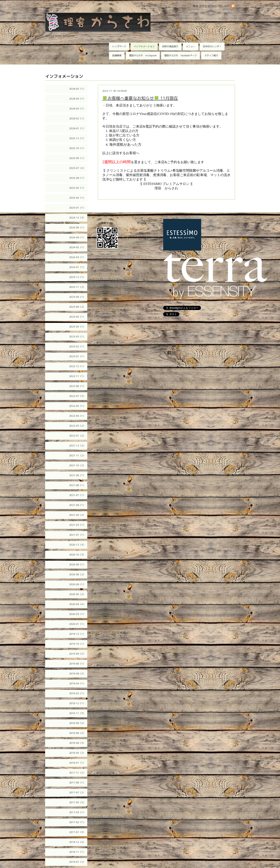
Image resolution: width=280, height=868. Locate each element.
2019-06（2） (77, 674)
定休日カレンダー (212, 46)
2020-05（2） (77, 594)
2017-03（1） (77, 812)
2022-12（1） (77, 366)
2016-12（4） (77, 842)
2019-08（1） (77, 664)
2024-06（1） (77, 237)
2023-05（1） (77, 317)
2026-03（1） (77, 109)
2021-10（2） (77, 465)
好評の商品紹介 (170, 46)
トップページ (119, 46)
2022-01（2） (77, 436)
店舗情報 (117, 55)
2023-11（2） (77, 287)
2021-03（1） (77, 525)
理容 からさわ (179, 346)
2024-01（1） (77, 267)
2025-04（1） (77, 198)
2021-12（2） (77, 446)
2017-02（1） (77, 822)
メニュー (191, 46)
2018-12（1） (77, 703)
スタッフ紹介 (211, 55)
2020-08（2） (77, 574)
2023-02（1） (77, 346)
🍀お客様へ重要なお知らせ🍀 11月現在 (140, 98)
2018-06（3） (77, 743)
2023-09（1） (77, 297)
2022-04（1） (77, 416)
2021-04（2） (77, 515)
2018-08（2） (77, 733)
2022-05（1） (77, 406)
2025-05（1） (77, 188)
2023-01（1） (77, 356)
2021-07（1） (77, 495)
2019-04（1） (77, 683)
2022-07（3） (77, 396)
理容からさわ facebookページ (180, 55)
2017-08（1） (77, 783)
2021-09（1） (77, 475)
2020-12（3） (77, 545)
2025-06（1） (77, 178)
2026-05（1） (77, 89)
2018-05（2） (77, 753)
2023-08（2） (77, 307)
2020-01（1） (77, 624)
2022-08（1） (77, 386)
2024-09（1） (77, 228)
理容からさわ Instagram (143, 55)
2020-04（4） (77, 604)
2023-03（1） (77, 337)
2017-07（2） (77, 793)
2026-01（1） (77, 128)
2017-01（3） (77, 832)
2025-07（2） (77, 168)
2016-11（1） (77, 852)
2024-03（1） (77, 257)
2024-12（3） (77, 218)
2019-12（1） (77, 634)
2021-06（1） (77, 505)
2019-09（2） (77, 654)
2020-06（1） (77, 584)
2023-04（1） (77, 327)
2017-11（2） (77, 773)
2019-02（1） (77, 693)
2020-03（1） (77, 614)
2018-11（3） (77, 713)
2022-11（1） (77, 376)
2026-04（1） (77, 99)
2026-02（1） (77, 119)
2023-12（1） (77, 277)
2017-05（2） (77, 802)
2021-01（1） (77, 535)
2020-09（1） (77, 565)
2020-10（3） (77, 555)
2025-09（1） (77, 158)
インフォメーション (144, 46)
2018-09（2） (77, 723)
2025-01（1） (77, 208)
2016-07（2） (77, 862)
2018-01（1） (77, 763)
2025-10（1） (77, 148)
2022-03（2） (77, 426)
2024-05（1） (77, 247)
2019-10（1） (77, 644)
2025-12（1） (77, 138)
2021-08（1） (77, 485)
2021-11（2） (77, 456)
